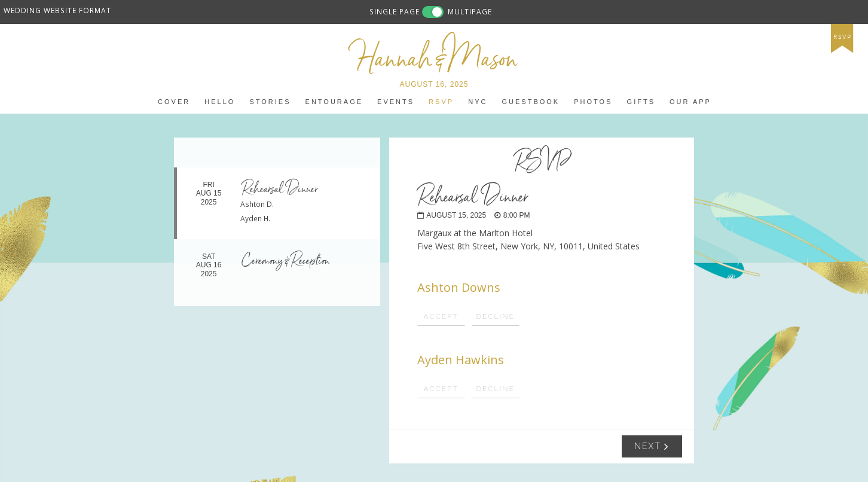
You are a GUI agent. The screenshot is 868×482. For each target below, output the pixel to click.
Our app (690, 102)
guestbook (531, 102)
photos (593, 102)
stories (270, 102)
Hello (220, 102)
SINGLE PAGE (395, 11)
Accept (441, 316)
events (396, 102)
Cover (174, 102)
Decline (495, 316)
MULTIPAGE (470, 11)
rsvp (843, 37)
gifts (641, 102)
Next (652, 446)
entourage (334, 102)
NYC (478, 102)
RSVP (441, 102)
